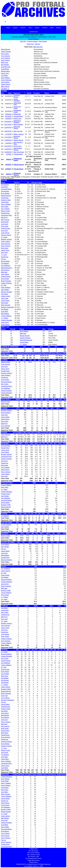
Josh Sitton (4, 294)
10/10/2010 (8, 122)
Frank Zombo (5, 325)
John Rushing (5, 82)
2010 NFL (23, 41)
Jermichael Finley (6, 215)
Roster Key (30, 44)
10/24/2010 (8, 128)
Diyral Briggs (5, 191)
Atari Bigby (4, 187)
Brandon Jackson (6, 239)
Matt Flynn (4, 218)
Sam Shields (5, 290)
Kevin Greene (5, 60)
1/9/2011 (9, 159)
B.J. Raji (4, 285)
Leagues (15, 28)
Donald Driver (5, 213)
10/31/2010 (8, 131)
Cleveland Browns (17, 96)
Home (8, 28)
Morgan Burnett (6, 196)
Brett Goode (5, 222)
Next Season (43, 41)
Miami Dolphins (18, 125)
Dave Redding (5, 78)
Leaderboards (34, 32)
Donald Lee (5, 257)
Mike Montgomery (7, 268)
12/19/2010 (8, 149)
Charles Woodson (7, 320)
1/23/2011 (8, 169)
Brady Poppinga (6, 281)
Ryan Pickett (5, 279)
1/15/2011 (8, 165)
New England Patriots (18, 149)
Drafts (52, 28)
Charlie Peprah (6, 277)
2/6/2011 (9, 174)
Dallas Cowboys (19, 134)
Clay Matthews (6, 266)
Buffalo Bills (17, 114)
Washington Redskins (17, 122)
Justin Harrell (5, 233)
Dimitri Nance (5, 270)
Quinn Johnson (6, 246)
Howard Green (6, 228)
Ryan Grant (5, 226)
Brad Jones (5, 248)
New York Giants (19, 152)
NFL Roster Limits (33, 857)
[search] (31, 22)
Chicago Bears (18, 116)
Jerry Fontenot (6, 58)
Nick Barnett (5, 185)
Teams (30, 28)
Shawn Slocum (6, 84)
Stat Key (38, 44)
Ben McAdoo (5, 65)
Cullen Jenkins (6, 242)
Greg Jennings (6, 244)
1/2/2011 (9, 154)
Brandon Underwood (7, 307)
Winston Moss (5, 71)
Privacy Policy (33, 862)
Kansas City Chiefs (17, 107)
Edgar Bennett (5, 49)
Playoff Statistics (33, 39)
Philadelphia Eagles (17, 111)
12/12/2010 (8, 146)
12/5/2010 (8, 143)
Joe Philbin (4, 76)
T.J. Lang (4, 255)
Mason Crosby (6, 211)
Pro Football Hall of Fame (33, 859)
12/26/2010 (8, 152)
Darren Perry (5, 73)
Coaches (45, 28)
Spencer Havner (6, 235)
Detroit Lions (18, 119)
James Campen (6, 52)
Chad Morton (5, 69)
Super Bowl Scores (33, 860)
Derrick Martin (5, 261)
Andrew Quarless (6, 283)
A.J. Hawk (4, 237)
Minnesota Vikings (17, 128)
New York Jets (18, 131)
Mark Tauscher (6, 305)
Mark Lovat (4, 63)
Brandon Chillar (6, 200)
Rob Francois (5, 220)
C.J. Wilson (5, 318)
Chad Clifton (5, 202)
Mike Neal (4, 272)
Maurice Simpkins (7, 292)
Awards (58, 28)
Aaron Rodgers (6, 288)
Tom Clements (5, 56)
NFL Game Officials (34, 853)
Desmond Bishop (6, 189)
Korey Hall (4, 231)
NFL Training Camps (33, 855)
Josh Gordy (5, 224)
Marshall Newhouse (26, 340)
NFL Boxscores (34, 851)
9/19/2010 (8, 114)
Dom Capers (5, 54)
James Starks (5, 301)
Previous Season (33, 41)
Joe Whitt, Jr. (5, 89)
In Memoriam (33, 849)
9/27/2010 (8, 116)
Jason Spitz (5, 298)
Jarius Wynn (5, 323)
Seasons (23, 28)
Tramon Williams (6, 316)
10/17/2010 (8, 125)
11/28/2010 (8, 140)
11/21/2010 (8, 137)
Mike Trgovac (5, 87)
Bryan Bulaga (5, 193)
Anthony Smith (6, 296)
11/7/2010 (8, 134)
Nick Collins (5, 207)
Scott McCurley (6, 67)
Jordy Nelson (5, 274)
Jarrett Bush (5, 198)
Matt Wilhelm (5, 314)
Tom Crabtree (5, 209)
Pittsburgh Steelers (17, 174)
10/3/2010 (8, 119)
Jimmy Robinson (6, 80)
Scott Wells (5, 312)
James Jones (5, 250)
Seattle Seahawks (17, 100)
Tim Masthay (5, 263)
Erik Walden (5, 309)
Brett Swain (5, 303)
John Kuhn (4, 253)
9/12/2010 (8, 111)
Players (37, 28)
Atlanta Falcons (18, 140)
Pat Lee (3, 259)
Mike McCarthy (38, 47)
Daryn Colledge (6, 204)
